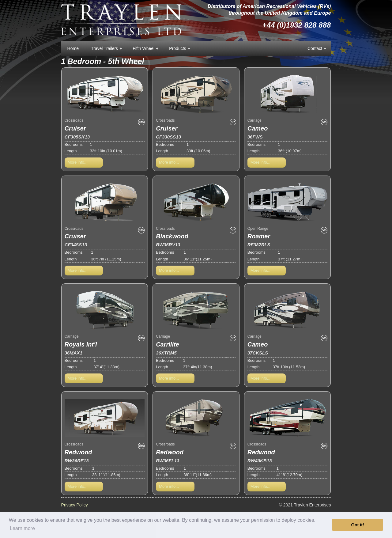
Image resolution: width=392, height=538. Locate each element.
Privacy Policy (75, 505)
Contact (317, 49)
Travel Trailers (106, 49)
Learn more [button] (22, 528)
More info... (78, 162)
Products (179, 49)
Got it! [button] (358, 525)
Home (73, 48)
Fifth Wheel (145, 49)
